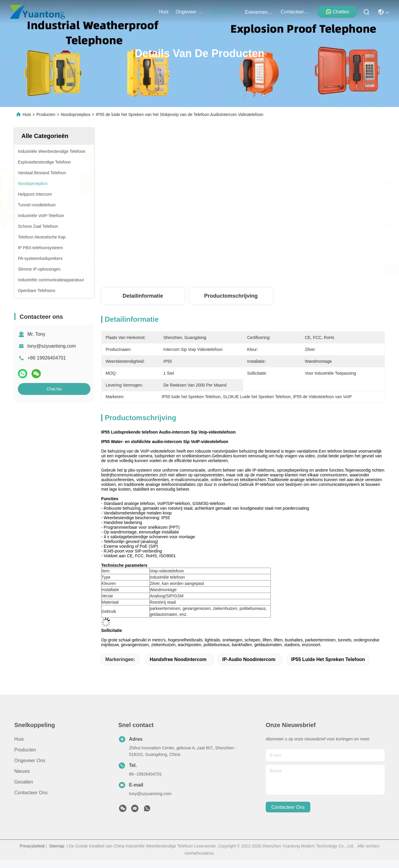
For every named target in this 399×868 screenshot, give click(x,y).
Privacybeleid (32, 846)
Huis (164, 12)
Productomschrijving (231, 296)
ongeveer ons (190, 12)
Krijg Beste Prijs (304, 268)
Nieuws (22, 771)
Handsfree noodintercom (178, 659)
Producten (46, 114)
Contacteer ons (31, 793)
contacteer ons (295, 12)
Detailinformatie (143, 296)
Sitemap (57, 846)
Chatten (337, 12)
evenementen (259, 12)
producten (224, 12)
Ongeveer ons (30, 761)
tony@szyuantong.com (52, 346)
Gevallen (24, 782)
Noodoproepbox (76, 114)
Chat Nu (54, 389)
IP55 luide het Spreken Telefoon (328, 659)
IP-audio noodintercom (249, 659)
